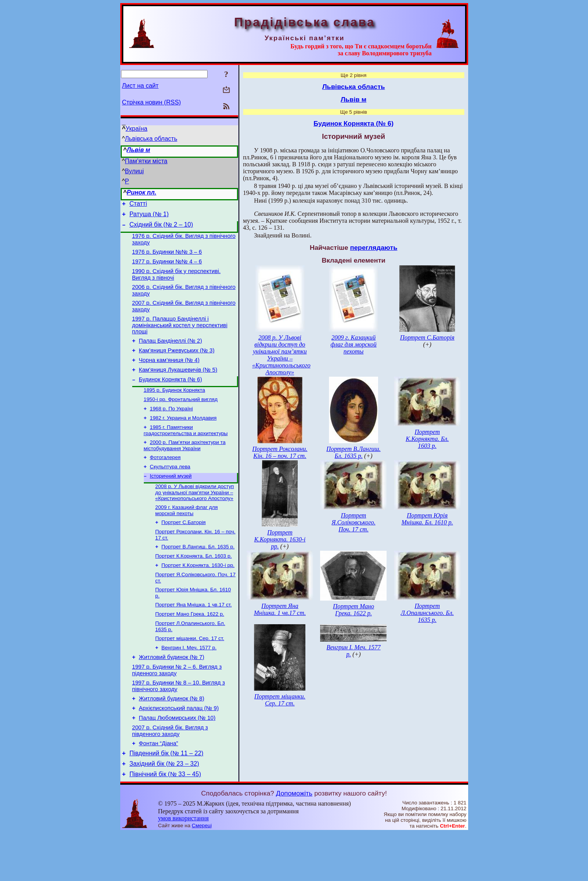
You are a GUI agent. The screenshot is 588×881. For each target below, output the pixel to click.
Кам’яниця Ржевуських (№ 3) (177, 364)
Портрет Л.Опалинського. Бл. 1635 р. (427, 613)
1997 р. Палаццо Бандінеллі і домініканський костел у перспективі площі (180, 337)
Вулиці (134, 171)
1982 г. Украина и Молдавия (183, 438)
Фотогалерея (165, 480)
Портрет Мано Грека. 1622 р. (190, 647)
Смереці (202, 873)
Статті (138, 205)
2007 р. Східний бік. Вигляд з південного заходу (170, 774)
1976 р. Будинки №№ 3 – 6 (167, 258)
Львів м (139, 150)
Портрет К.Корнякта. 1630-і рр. (198, 595)
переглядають (373, 248)
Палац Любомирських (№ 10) (177, 760)
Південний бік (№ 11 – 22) (166, 799)
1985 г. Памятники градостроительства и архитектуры (186, 452)
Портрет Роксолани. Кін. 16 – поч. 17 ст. (280, 452)
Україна (136, 129)
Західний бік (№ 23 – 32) (164, 810)
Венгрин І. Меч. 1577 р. (189, 683)
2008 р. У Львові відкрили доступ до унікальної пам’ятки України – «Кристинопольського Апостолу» (195, 517)
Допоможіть (294, 841)
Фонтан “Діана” (159, 788)
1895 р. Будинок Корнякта (175, 408)
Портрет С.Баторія (184, 549)
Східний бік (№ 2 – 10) (161, 228)
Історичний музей (171, 500)
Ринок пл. (142, 192)
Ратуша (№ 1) (149, 216)
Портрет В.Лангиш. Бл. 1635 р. (198, 575)
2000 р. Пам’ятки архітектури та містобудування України (185, 467)
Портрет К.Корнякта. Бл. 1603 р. (194, 585)
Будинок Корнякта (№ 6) (170, 397)
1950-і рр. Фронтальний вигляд (181, 418)
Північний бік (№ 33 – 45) (165, 822)
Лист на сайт (141, 86)
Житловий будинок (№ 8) (171, 738)
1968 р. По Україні (171, 428)
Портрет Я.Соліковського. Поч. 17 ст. (354, 522)
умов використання (183, 866)
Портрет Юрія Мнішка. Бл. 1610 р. (427, 519)
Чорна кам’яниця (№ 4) (169, 375)
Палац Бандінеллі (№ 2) (170, 353)
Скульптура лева (170, 490)
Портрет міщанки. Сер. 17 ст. (190, 673)
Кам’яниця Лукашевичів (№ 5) (178, 386)
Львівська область (151, 139)
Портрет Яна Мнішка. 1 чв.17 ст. (194, 637)
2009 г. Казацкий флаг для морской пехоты (187, 536)
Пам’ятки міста (146, 161)
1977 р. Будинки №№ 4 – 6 (167, 268)
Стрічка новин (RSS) (152, 102)
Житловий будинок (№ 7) (171, 693)
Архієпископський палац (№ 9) (179, 749)
